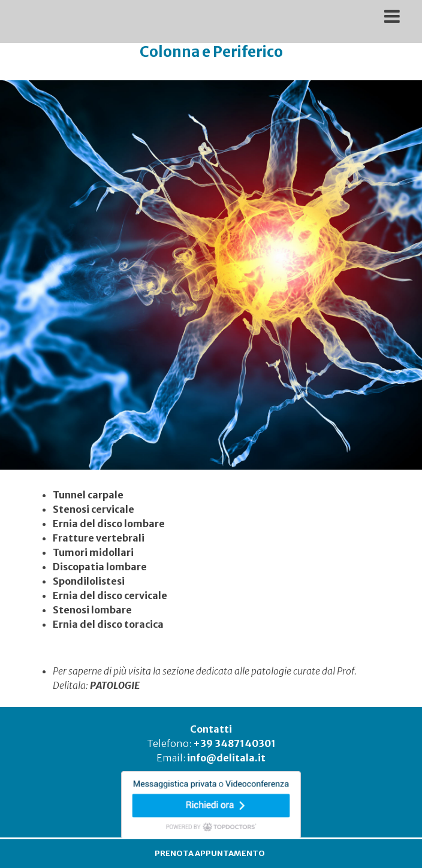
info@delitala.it (226, 758)
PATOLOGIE (115, 685)
